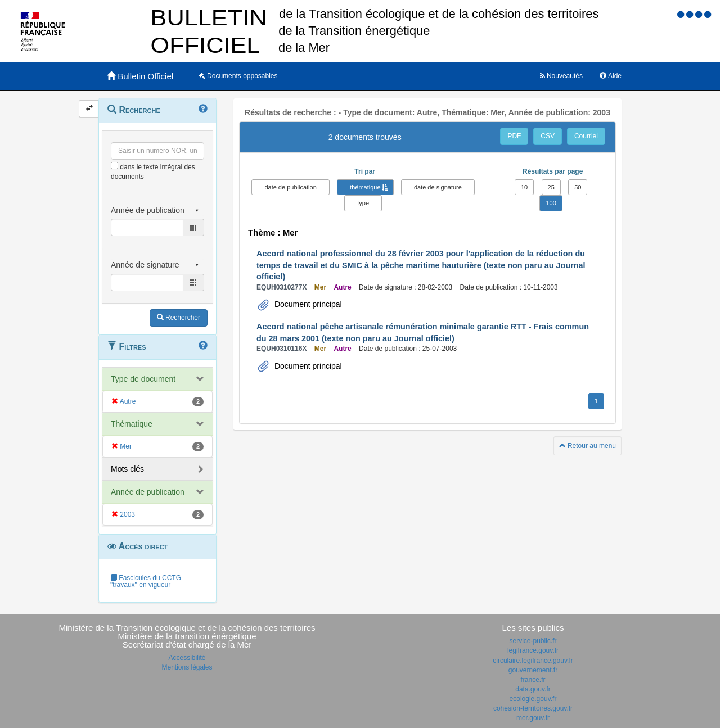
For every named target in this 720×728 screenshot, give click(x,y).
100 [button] (551, 203)
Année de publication (148, 492)
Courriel (586, 136)
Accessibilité (187, 658)
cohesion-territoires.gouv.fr (533, 708)
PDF (514, 136)
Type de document (143, 379)
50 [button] (578, 187)
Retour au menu (588, 446)
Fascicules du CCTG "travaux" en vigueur (146, 581)
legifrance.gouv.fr (533, 650)
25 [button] (551, 187)
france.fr (533, 680)
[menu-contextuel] (114, 166)
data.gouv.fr (533, 689)
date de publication (290, 187)
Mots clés (127, 469)
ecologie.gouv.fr (533, 699)
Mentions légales (187, 667)
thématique (365, 187)
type (363, 203)
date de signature (438, 187)
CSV (548, 136)
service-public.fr (533, 641)
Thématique (132, 424)
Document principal (307, 304)
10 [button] (524, 187)
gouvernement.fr (533, 670)
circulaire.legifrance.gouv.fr (533, 661)
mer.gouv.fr (533, 718)
